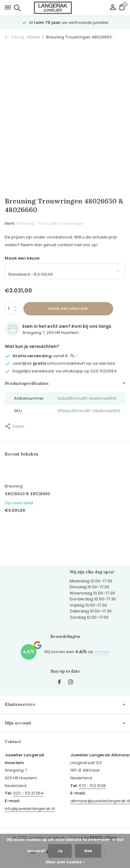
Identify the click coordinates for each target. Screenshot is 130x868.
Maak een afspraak (68, 308)
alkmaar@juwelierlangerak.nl (100, 801)
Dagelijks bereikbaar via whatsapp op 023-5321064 (61, 371)
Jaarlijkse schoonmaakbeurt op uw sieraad (60, 363)
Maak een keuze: (22, 258)
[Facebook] (59, 683)
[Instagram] (71, 683)
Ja (60, 851)
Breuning (26, 223)
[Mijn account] (113, 8)
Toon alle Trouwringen (61, 223)
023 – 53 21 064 (28, 793)
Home (36, 37)
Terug (14, 37)
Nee (88, 851)
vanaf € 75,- (41, 356)
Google (102, 652)
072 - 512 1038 (92, 786)
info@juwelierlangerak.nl (30, 809)
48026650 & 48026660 (28, 494)
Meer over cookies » (65, 862)
